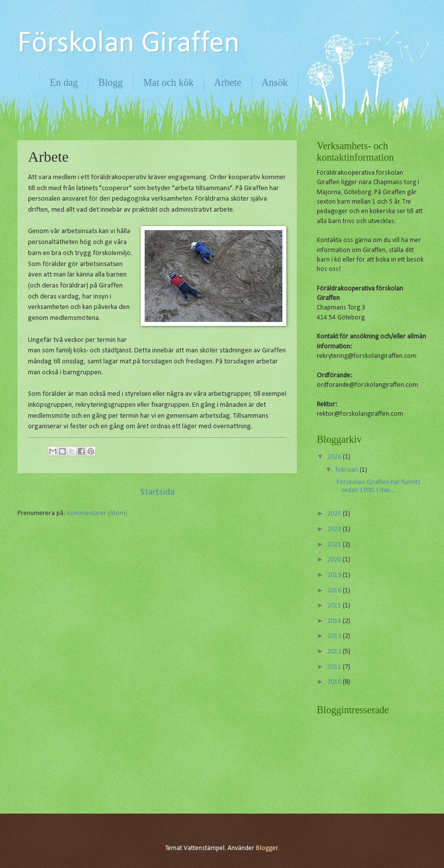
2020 (335, 560)
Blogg (111, 82)
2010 (335, 682)
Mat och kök (168, 82)
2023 (335, 529)
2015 (335, 606)
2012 (335, 652)
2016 (335, 591)
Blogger (267, 848)
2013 (335, 636)
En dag (64, 82)
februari (348, 470)
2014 (335, 621)
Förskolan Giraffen (128, 44)
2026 (335, 457)
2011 (335, 667)
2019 (335, 575)
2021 (335, 545)
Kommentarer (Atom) (97, 513)
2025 (335, 514)
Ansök (275, 82)
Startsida (157, 492)
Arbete (227, 82)
